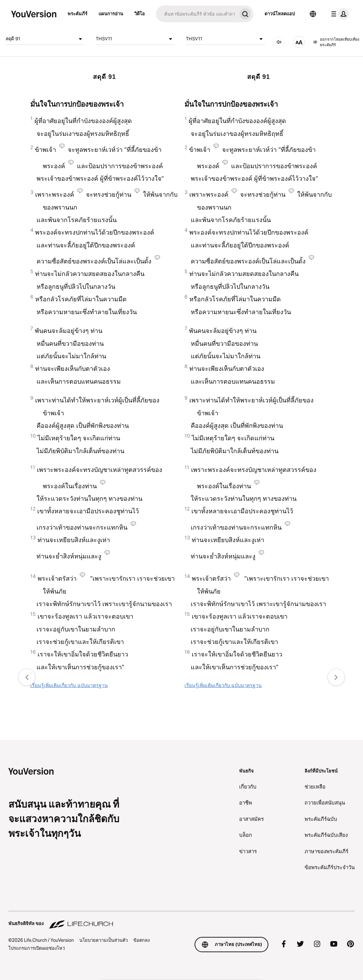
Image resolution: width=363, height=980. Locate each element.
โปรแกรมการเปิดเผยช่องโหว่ (37, 948)
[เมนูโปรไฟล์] (339, 14)
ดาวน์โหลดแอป (280, 14)
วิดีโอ (140, 14)
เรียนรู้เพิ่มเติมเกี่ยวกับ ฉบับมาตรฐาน (69, 685)
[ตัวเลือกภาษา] (313, 14)
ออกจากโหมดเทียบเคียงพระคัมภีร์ (336, 42)
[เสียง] (279, 42)
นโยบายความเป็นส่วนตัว (104, 940)
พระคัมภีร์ (77, 14)
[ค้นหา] (196, 14)
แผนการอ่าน (111, 14)
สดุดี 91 (45, 39)
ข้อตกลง (141, 940)
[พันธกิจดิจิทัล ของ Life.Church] (181, 920)
